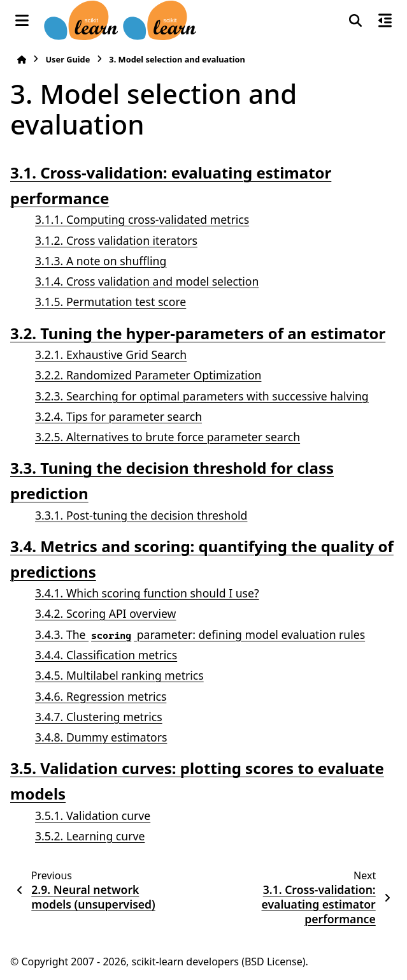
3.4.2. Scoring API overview (105, 613)
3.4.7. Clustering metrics (99, 717)
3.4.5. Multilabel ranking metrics (119, 675)
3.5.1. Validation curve (93, 815)
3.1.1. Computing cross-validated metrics (142, 219)
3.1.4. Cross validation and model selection (147, 281)
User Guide (68, 59)
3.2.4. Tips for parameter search (118, 416)
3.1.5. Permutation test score (111, 302)
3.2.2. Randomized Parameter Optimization (148, 375)
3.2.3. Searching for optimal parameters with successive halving (202, 396)
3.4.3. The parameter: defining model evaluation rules (200, 634)
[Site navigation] (22, 20)
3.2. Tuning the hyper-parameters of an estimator (198, 333)
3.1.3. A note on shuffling (101, 261)
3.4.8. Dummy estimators (101, 737)
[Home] (22, 60)
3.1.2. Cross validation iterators (116, 240)
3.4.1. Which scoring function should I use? (147, 593)
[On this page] (385, 20)
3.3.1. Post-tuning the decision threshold (141, 515)
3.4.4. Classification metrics (106, 655)
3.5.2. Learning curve (90, 836)
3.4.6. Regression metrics (101, 696)
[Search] (355, 20)
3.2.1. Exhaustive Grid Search (111, 355)
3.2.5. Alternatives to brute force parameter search (168, 437)
